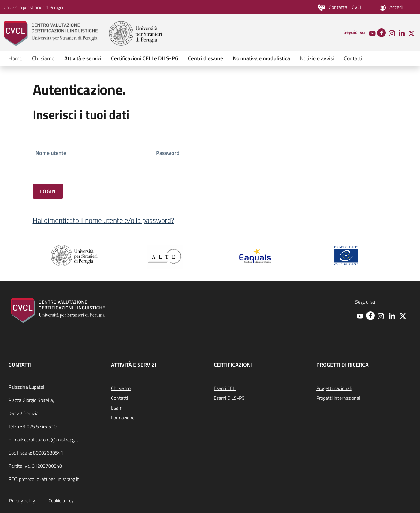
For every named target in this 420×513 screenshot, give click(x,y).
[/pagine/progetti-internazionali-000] (364, 398)
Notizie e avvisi (317, 58)
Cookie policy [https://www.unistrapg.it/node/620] (61, 501)
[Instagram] (392, 33)
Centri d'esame (206, 58)
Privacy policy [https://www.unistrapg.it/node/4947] (22, 501)
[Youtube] (372, 33)
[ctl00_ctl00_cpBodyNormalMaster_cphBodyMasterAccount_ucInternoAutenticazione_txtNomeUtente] (89, 153)
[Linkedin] (402, 33)
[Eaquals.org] (255, 256)
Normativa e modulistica (261, 58)
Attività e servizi (83, 58)
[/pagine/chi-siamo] (159, 388)
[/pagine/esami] (159, 408)
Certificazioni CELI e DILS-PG (145, 58)
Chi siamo (43, 58)
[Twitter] (411, 33)
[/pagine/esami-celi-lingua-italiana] (261, 388)
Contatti (353, 58)
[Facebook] (381, 32)
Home (15, 58)
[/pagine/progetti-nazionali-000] (364, 388)
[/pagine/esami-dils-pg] (261, 398)
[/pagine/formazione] (159, 418)
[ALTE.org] (165, 256)
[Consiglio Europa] (346, 255)
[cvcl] (56, 33)
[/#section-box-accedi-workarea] (391, 7)
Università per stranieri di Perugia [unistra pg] (33, 7)
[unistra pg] (136, 33)
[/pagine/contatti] (340, 7)
